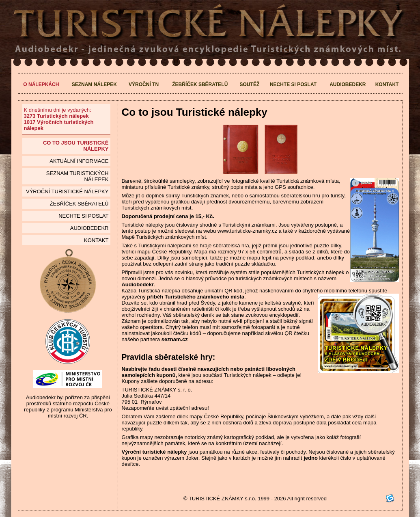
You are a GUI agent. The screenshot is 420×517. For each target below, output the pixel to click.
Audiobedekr (348, 84)
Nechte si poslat (293, 84)
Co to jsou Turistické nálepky (76, 146)
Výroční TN (144, 84)
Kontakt (387, 84)
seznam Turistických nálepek (78, 176)
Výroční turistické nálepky (67, 191)
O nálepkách (41, 84)
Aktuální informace (79, 161)
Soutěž (250, 84)
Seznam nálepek (94, 84)
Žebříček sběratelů (200, 84)
